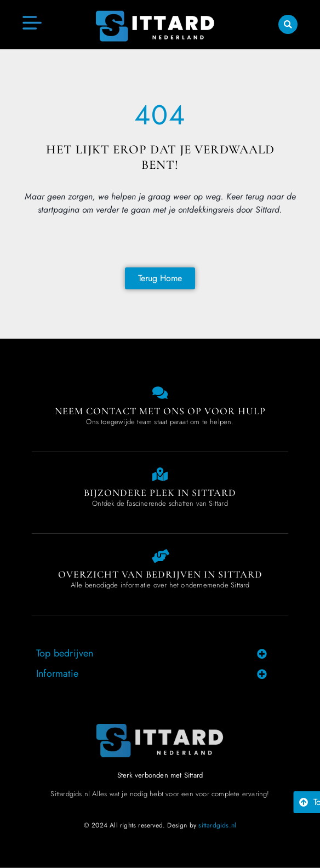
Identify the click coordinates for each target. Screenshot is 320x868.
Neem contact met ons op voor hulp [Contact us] (160, 411)
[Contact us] (160, 393)
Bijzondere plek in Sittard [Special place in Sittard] (160, 493)
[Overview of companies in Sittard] (160, 556)
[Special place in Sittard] (160, 474)
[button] (288, 24)
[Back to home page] (160, 278)
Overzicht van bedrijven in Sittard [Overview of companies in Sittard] (160, 574)
